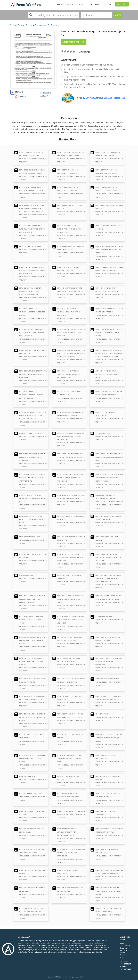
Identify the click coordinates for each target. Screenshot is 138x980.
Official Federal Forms (21, 25)
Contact (81, 5)
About (70, 5)
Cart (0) (95, 5)
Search (117, 15)
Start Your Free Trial (74, 42)
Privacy (88, 977)
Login (108, 5)
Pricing (60, 5)
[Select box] (54, 15)
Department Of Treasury (47, 25)
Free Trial (122, 4)
